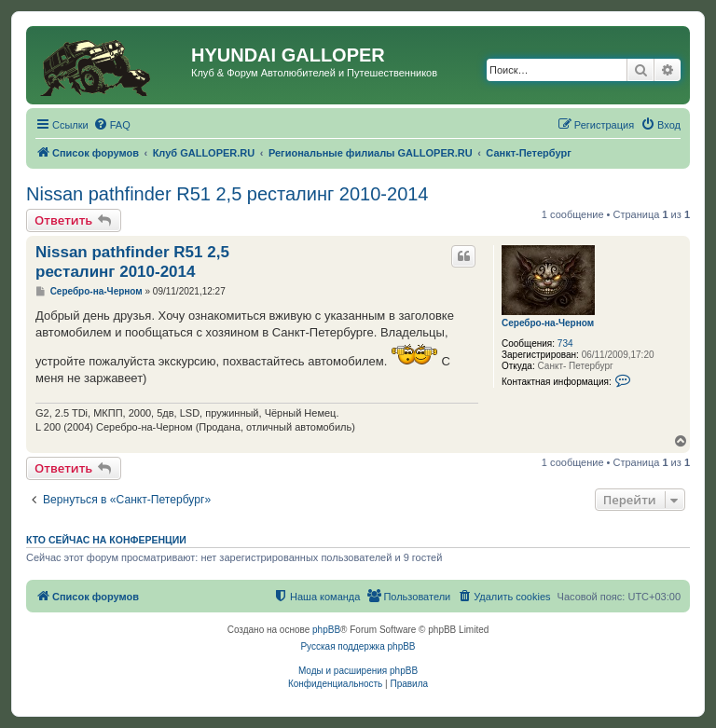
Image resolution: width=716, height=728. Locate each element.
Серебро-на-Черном (548, 323)
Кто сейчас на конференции (106, 540)
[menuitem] (112, 125)
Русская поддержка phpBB (358, 646)
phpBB (326, 630)
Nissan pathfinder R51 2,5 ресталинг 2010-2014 (227, 194)
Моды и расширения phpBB (358, 671)
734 (565, 343)
